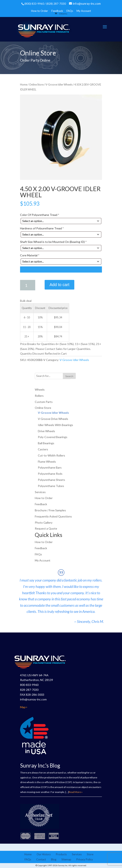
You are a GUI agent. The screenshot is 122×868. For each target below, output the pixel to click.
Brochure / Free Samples (50, 510)
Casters (43, 449)
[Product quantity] (28, 285)
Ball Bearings (46, 443)
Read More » (76, 792)
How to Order (40, 11)
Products (61, 854)
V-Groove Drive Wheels (53, 419)
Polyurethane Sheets (51, 480)
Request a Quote (46, 528)
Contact (41, 859)
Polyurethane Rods (50, 474)
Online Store (36, 85)
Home (24, 85)
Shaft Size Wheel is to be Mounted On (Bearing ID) (53, 242)
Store (90, 854)
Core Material (30, 255)
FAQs (70, 11)
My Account (84, 11)
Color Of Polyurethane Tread (40, 215)
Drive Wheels (46, 431)
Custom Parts (44, 402)
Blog (54, 859)
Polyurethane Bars (50, 467)
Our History (44, 854)
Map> (24, 707)
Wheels (40, 389)
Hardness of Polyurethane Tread (42, 228)
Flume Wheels (47, 462)
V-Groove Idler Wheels (59, 85)
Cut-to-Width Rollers (51, 455)
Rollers (39, 396)
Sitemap (66, 859)
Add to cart (59, 285)
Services (40, 492)
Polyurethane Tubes (51, 486)
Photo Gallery (44, 522)
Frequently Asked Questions (53, 516)
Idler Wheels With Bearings (55, 425)
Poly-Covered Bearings (53, 437)
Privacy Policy (85, 859)
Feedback (41, 504)
